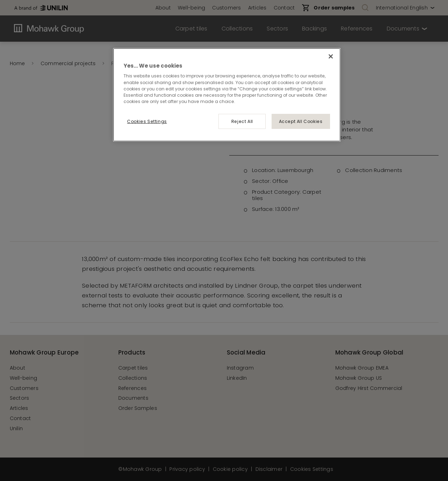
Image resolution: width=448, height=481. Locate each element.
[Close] (331, 56)
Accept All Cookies (301, 121)
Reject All (242, 121)
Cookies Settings (147, 121)
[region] (227, 95)
